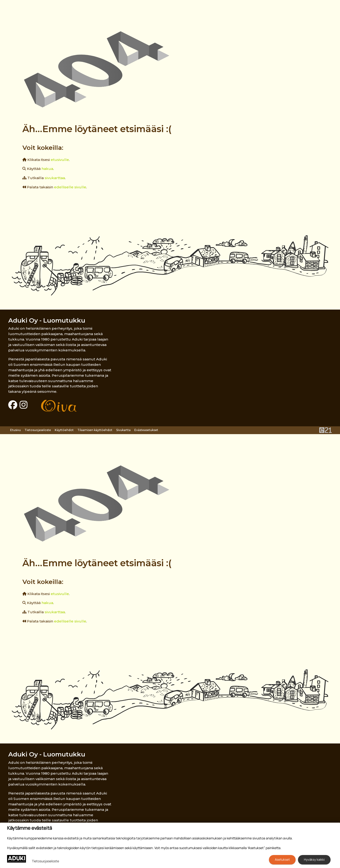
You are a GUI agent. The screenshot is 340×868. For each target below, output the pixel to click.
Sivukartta (123, 430)
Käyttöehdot (64, 430)
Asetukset (282, 859)
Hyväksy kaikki (314, 859)
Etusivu (15, 430)
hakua (47, 169)
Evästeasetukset (146, 430)
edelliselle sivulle (70, 187)
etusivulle (60, 160)
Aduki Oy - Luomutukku (47, 320)
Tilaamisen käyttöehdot (95, 430)
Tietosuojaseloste (38, 430)
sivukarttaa (55, 178)
